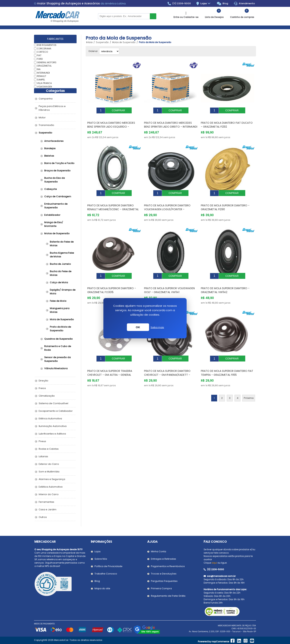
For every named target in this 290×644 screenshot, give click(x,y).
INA (39, 69)
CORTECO (42, 52)
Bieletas (49, 156)
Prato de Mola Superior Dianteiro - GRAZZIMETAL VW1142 (225, 282)
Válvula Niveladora (56, 368)
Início (89, 42)
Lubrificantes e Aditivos (52, 434)
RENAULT (42, 76)
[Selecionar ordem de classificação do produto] (109, 51)
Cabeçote (50, 189)
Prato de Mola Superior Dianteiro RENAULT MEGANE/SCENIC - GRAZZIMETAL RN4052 (113, 204)
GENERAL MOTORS (47, 62)
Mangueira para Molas (60, 310)
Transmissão (46, 125)
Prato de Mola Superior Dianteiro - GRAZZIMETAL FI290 (225, 202)
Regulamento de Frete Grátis (168, 596)
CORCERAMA (44, 48)
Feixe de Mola (58, 301)
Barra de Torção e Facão (59, 163)
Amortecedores (54, 141)
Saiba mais (157, 327)
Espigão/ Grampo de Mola (63, 292)
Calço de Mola (59, 282)
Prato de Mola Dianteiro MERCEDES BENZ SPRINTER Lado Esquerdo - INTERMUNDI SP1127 (111, 124)
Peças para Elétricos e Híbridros (52, 108)
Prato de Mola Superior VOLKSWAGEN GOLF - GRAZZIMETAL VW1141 (169, 282)
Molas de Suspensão (57, 233)
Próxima (249, 387)
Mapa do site (102, 588)
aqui (214, 563)
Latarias (43, 456)
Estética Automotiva (51, 487)
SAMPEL (41, 80)
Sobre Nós (101, 559)
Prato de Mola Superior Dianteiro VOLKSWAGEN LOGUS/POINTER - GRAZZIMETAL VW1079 (167, 204)
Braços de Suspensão (57, 171)
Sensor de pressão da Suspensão (57, 359)
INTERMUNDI (43, 73)
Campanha (46, 99)
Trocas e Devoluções (164, 574)
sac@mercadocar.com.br (220, 576)
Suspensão (45, 133)
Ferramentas (46, 502)
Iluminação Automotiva (53, 426)
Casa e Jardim (48, 509)
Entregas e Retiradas (163, 559)
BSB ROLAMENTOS (47, 45)
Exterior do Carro (49, 464)
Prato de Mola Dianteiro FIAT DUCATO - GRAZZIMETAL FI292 (227, 122)
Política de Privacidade (108, 566)
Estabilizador (52, 215)
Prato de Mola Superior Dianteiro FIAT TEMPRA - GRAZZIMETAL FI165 (227, 362)
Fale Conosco (215, 542)
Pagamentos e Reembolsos (168, 566)
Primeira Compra (161, 588)
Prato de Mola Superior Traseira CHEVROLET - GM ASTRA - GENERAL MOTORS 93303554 (110, 364)
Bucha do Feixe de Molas (61, 273)
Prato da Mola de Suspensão (60, 329)
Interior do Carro (49, 494)
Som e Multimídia (49, 472)
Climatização (47, 396)
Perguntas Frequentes (164, 581)
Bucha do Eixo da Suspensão (54, 180)
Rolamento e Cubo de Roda (58, 348)
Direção (43, 381)
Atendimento (244, 4)
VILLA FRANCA (44, 83)
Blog (223, 4)
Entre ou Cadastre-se (186, 17)
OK (138, 327)
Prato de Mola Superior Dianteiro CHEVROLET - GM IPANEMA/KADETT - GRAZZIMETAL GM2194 (167, 364)
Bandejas (50, 148)
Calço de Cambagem (58, 196)
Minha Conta (159, 551)
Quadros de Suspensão (58, 339)
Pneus (42, 441)
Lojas (206, 4)
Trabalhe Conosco (106, 574)
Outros (43, 517)
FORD (40, 59)
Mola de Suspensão (62, 319)
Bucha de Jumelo (60, 264)
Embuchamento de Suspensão (56, 206)
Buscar (153, 16)
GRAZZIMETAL (44, 66)
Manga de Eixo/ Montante (54, 224)
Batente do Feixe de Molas (62, 244)
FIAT (39, 55)
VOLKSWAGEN (44, 86)
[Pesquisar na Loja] (124, 16)
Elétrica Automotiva (50, 419)
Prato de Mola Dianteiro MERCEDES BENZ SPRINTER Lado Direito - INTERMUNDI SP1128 (171, 124)
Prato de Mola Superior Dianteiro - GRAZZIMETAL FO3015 (112, 282)
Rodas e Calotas (49, 449)
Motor (42, 118)
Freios (42, 388)
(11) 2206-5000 (179, 4)
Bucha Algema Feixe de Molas (62, 255)
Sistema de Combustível (53, 403)
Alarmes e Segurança (52, 479)
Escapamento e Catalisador (56, 411)
